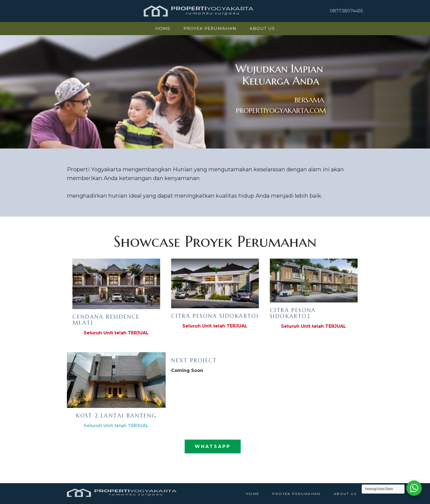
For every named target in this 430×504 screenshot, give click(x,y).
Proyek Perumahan (210, 28)
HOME (163, 28)
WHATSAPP (213, 446)
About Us (262, 28)
